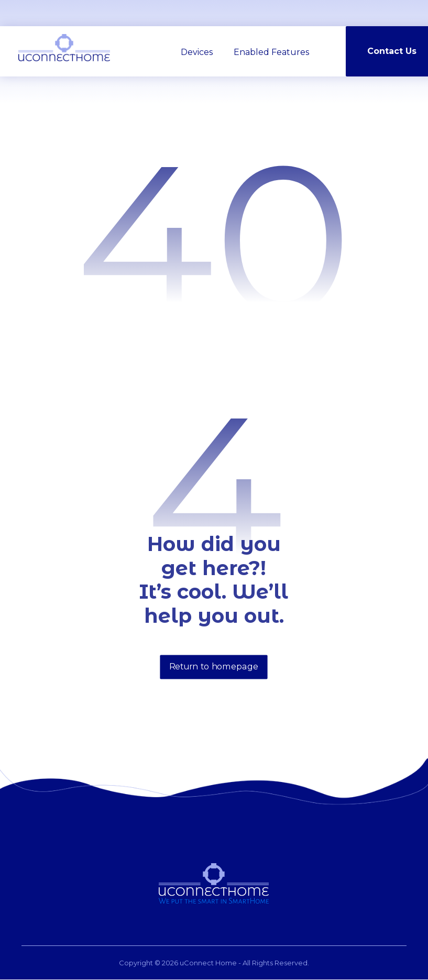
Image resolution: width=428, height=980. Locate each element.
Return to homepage (214, 667)
